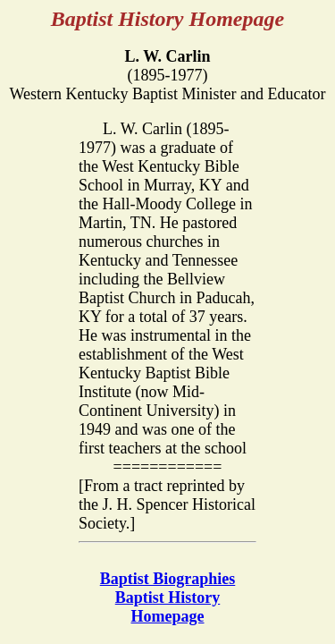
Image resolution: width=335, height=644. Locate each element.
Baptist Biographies (168, 579)
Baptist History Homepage (168, 607)
